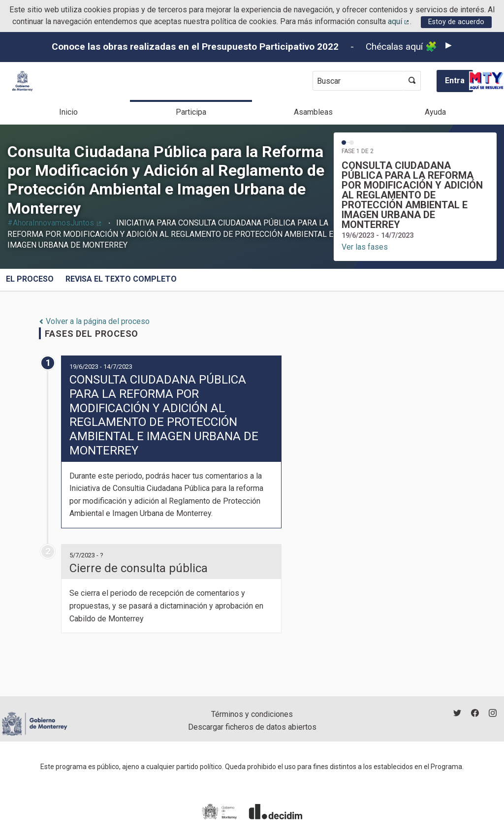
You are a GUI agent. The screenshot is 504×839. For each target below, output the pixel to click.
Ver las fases (365, 247)
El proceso (30, 279)
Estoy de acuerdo (456, 22)
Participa (191, 112)
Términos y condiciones (252, 714)
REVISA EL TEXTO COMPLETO (121, 279)
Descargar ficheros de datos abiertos (252, 727)
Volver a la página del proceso (94, 321)
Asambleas (313, 112)
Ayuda (435, 112)
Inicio (68, 112)
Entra (455, 81)
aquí (399, 21)
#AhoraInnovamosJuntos (55, 223)
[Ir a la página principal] (22, 81)
